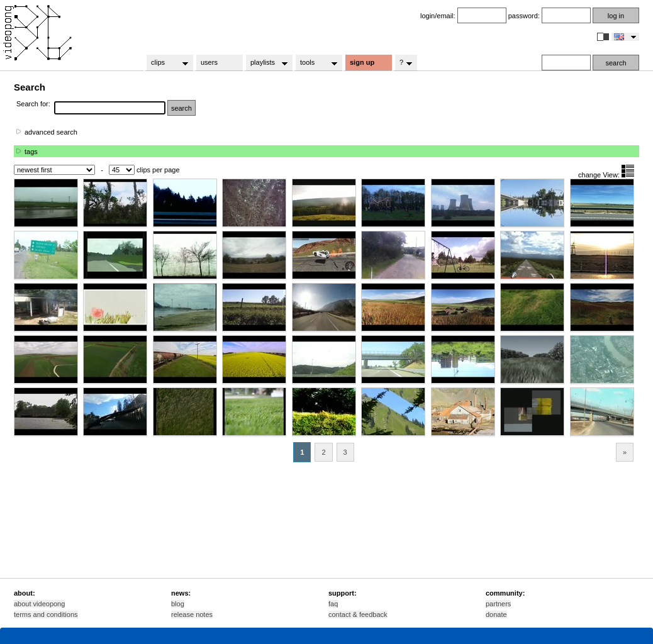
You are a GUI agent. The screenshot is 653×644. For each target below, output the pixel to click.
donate (496, 614)
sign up (362, 62)
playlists (265, 63)
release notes (192, 614)
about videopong (39, 604)
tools (315, 63)
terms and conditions (46, 614)
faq (333, 604)
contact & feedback (358, 614)
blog (178, 604)
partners (498, 604)
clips (166, 63)
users (209, 62)
